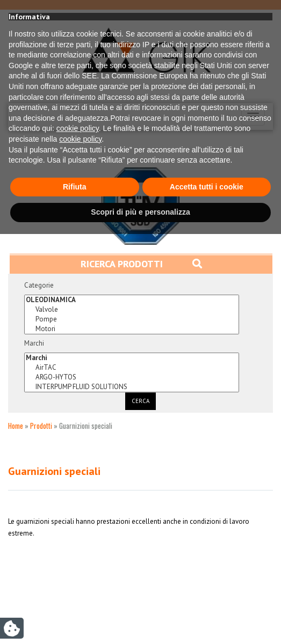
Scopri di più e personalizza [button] (140, 622)
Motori (132, 329)
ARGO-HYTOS (132, 377)
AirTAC (132, 368)
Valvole (132, 310)
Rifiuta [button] (75, 597)
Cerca (140, 401)
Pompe (132, 319)
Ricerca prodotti (141, 264)
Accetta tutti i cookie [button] (207, 597)
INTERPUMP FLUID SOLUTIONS (132, 387)
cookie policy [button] (78, 538)
